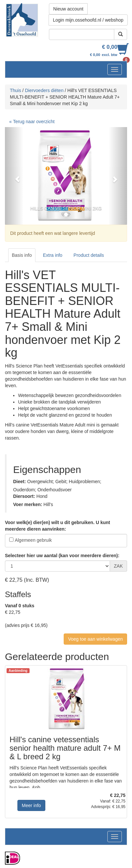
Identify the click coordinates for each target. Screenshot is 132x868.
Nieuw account (68, 9)
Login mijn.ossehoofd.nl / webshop (88, 20)
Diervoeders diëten (44, 90)
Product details (89, 255)
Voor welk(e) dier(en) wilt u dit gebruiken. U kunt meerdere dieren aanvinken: (57, 526)
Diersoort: (24, 496)
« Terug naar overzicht (32, 122)
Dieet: (20, 481)
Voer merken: (28, 504)
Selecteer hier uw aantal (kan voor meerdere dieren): (62, 556)
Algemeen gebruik (33, 540)
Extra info (53, 255)
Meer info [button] (31, 805)
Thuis (15, 90)
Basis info (22, 255)
